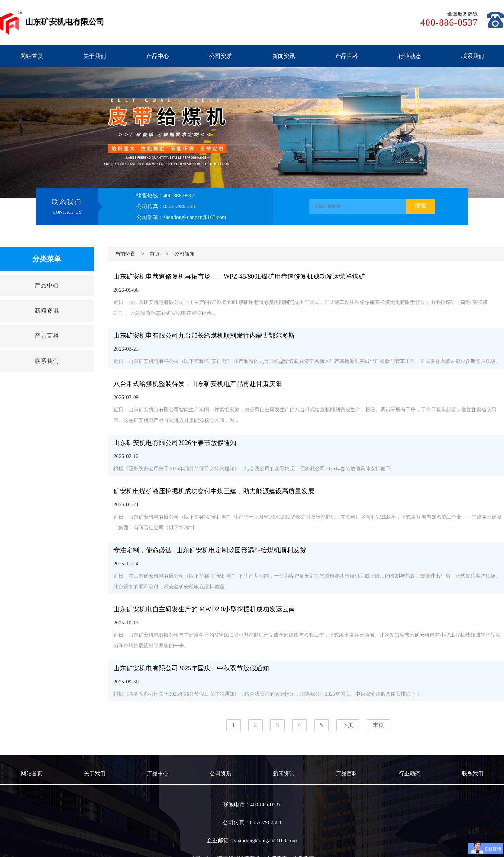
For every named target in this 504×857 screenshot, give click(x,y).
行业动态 (410, 56)
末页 (378, 725)
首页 (155, 254)
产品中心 (158, 56)
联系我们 (473, 56)
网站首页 (32, 56)
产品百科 (347, 56)
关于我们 (95, 56)
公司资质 (221, 56)
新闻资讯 (284, 56)
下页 (348, 725)
